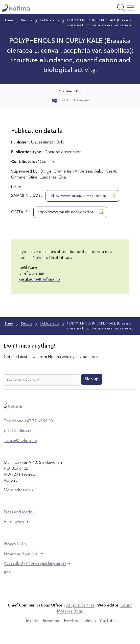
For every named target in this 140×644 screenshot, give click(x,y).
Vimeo (90, 621)
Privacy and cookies (22, 554)
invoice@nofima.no (20, 441)
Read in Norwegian (71, 100)
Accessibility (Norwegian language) (35, 564)
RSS (7, 573)
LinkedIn (32, 621)
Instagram (52, 621)
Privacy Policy (16, 544)
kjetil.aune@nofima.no (39, 280)
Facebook (73, 621)
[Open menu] (112, 8)
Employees (14, 522)
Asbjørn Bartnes (80, 606)
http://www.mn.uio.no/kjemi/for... (82, 195)
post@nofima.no (18, 431)
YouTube (108, 621)
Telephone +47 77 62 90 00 (28, 421)
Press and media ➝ (20, 512)
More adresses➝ (18, 490)
